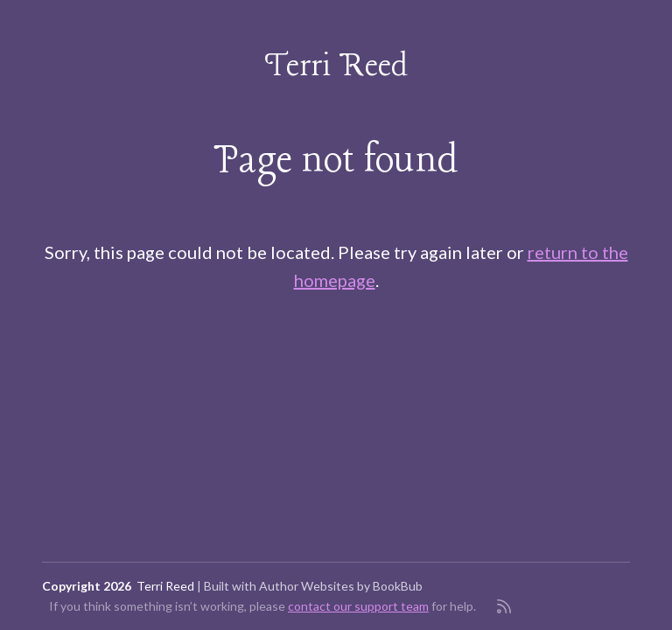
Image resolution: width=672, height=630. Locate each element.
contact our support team (358, 606)
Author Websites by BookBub (341, 586)
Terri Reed (336, 67)
